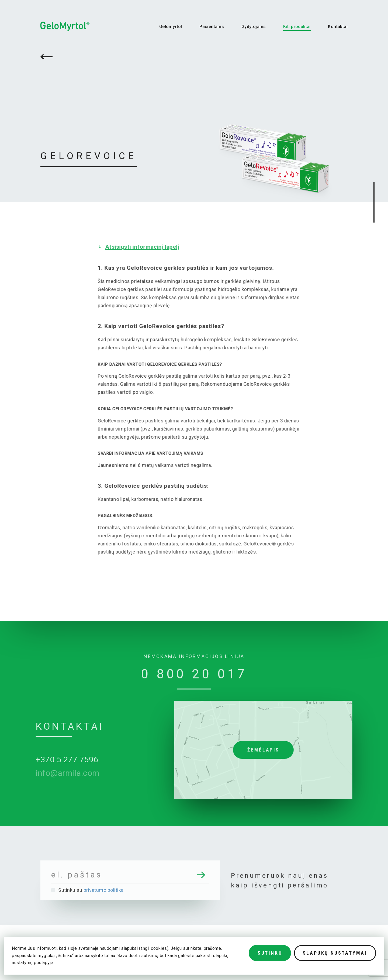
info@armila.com (48, 773)
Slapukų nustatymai (335, 953)
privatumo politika (104, 910)
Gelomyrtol (171, 27)
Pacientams (212, 27)
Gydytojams (254, 27)
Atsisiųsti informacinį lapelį (162, 247)
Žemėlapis (283, 750)
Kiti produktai (297, 27)
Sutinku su (87, 910)
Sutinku (270, 953)
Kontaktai (338, 27)
